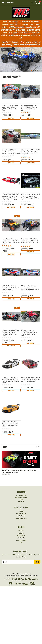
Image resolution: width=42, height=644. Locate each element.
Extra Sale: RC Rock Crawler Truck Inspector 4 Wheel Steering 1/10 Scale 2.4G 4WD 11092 (11, 153)
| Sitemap (28, 574)
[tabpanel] (21, 59)
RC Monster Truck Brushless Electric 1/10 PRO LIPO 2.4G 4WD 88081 (29, 333)
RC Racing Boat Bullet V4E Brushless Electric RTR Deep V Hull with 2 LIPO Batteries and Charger (30, 153)
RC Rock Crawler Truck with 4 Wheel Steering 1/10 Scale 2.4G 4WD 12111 (29, 108)
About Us (21, 531)
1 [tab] (32, 70)
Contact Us (21, 538)
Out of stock (31, 163)
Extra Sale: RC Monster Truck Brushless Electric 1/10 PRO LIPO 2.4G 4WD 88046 (11, 242)
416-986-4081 (10, 3)
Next (39, 447)
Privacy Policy (21, 535)
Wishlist (21, 511)
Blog (21, 543)
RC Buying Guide (21, 540)
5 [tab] (40, 70)
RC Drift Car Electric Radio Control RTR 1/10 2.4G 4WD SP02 (10, 288)
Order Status (21, 516)
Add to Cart (11, 118)
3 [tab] (36, 70)
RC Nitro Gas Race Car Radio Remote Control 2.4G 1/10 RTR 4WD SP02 (30, 288)
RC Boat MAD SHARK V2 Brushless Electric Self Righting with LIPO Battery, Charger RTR (10, 197)
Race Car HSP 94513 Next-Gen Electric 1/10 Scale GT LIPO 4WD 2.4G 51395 (30, 379)
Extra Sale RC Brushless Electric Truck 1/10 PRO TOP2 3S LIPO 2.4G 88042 (30, 241)
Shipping (21, 533)
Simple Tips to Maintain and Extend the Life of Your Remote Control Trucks (19, 471)
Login (18, 513)
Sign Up (24, 513)
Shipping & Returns (21, 518)
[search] (32, 3)
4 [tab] (38, 70)
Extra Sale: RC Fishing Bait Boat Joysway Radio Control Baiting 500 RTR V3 (30, 197)
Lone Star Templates (31, 576)
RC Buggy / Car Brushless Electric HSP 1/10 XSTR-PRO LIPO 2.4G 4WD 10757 (10, 333)
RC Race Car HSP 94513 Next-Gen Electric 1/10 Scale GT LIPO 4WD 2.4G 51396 (10, 380)
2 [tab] (34, 70)
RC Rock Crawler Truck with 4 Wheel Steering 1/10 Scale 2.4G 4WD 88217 (10, 108)
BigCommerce (15, 576)
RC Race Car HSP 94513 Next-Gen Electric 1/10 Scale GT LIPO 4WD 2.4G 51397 (10, 425)
